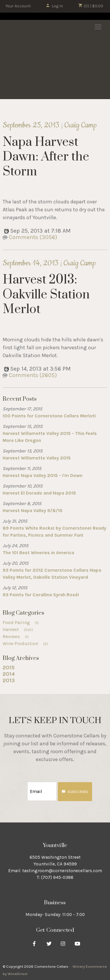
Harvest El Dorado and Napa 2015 (39, 493)
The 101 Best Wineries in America (38, 553)
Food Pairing (23, 622)
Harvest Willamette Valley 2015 (37, 458)
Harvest (20, 629)
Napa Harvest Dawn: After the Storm (46, 157)
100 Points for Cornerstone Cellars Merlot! (49, 416)
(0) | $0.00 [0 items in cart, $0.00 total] (91, 6)
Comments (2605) (30, 375)
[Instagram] (63, 943)
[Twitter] (49, 943)
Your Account (18, 6)
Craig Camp (81, 125)
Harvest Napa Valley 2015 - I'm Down (43, 475)
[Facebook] (34, 943)
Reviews (18, 636)
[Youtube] (77, 943)
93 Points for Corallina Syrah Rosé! (41, 595)
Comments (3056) (30, 237)
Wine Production (27, 643)
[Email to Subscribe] (42, 791)
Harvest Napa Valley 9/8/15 (33, 510)
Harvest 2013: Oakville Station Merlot (46, 295)
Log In (54, 6)
